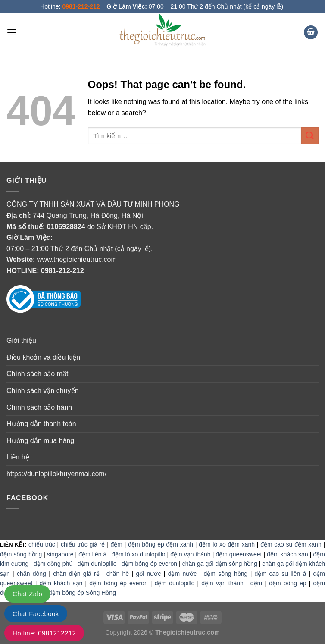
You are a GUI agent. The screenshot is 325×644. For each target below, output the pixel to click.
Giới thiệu (21, 341)
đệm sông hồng (21, 554)
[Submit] (310, 136)
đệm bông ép (287, 583)
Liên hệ (18, 457)
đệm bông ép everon (149, 564)
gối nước (148, 574)
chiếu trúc (42, 544)
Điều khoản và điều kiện (43, 357)
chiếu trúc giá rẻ (83, 544)
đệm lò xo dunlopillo (138, 554)
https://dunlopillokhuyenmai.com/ (56, 474)
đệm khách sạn (287, 554)
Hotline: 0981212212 (44, 633)
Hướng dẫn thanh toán (41, 424)
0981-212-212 (62, 271)
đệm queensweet (239, 554)
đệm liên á (92, 554)
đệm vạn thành (190, 554)
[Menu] (12, 32)
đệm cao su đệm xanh (291, 544)
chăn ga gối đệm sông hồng (220, 564)
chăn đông (31, 574)
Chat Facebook (36, 614)
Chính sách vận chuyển (42, 391)
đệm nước (183, 574)
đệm (117, 544)
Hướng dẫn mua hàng (40, 441)
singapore (60, 554)
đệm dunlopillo (97, 564)
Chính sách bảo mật (37, 374)
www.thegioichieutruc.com (77, 259)
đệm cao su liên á (281, 574)
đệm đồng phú (53, 564)
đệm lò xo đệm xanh (227, 544)
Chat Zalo (27, 594)
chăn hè (118, 574)
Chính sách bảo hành (39, 407)
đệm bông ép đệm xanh (161, 544)
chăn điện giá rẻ (76, 574)
